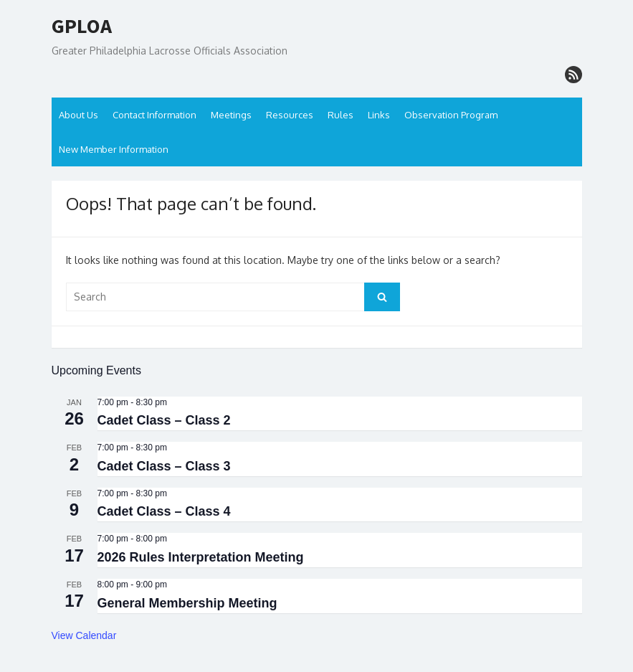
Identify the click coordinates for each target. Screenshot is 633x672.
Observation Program (451, 115)
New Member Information (114, 149)
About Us (78, 115)
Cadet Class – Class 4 (164, 511)
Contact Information (154, 115)
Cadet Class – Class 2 (164, 420)
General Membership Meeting (187, 603)
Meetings (231, 115)
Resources (290, 115)
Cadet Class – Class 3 (164, 466)
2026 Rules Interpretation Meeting (201, 557)
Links (379, 115)
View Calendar (84, 635)
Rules (341, 115)
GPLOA (82, 27)
